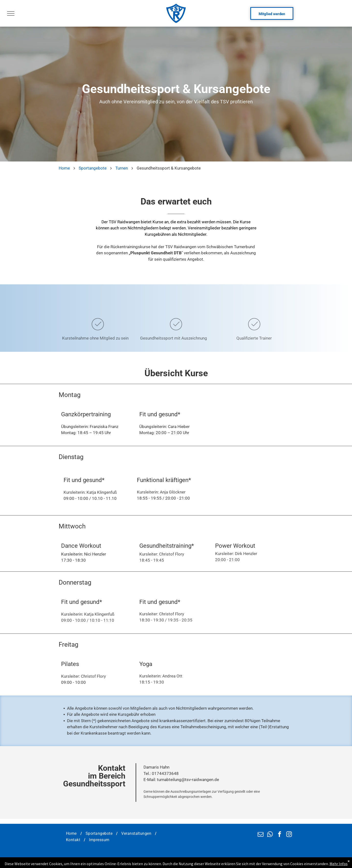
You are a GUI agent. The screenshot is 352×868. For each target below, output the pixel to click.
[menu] (11, 13)
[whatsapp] (270, 835)
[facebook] (280, 835)
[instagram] (289, 835)
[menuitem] (72, 834)
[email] (260, 835)
